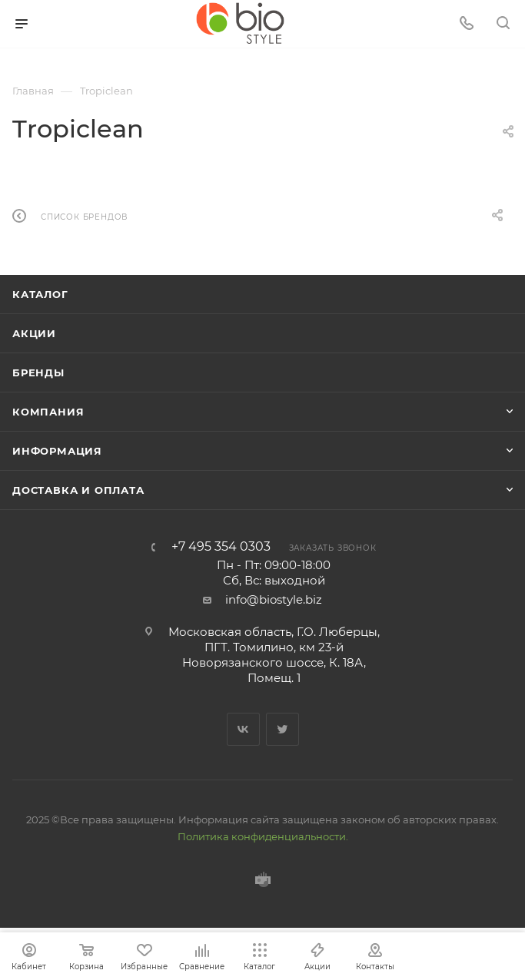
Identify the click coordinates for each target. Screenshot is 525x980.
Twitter (282, 729)
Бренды (38, 372)
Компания (48, 412)
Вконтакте (243, 729)
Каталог (40, 294)
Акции (34, 333)
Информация (57, 451)
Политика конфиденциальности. (263, 836)
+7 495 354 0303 (221, 547)
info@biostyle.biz (274, 599)
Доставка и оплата (78, 490)
